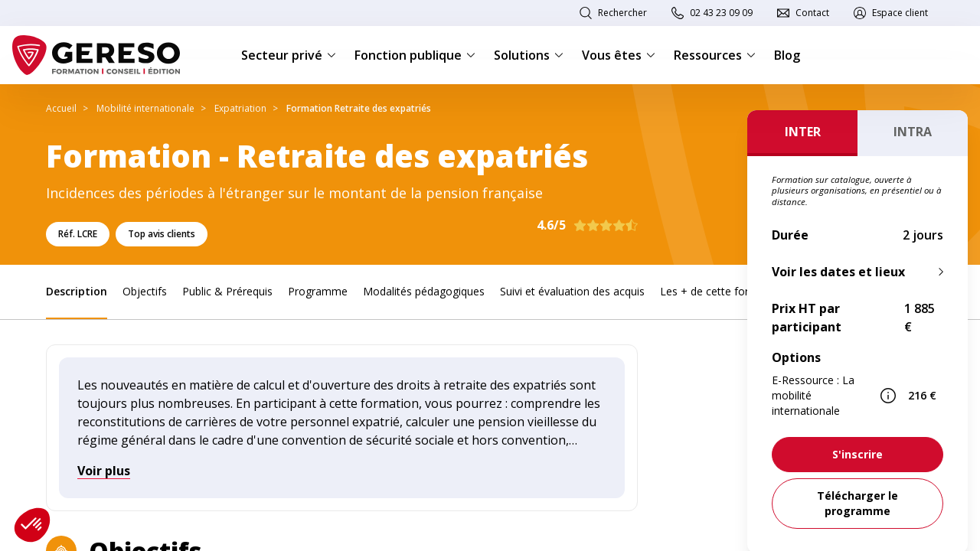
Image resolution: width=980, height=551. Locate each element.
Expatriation (240, 108)
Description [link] (77, 291)
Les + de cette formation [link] (722, 291)
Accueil (61, 108)
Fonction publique (415, 55)
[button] (32, 525)
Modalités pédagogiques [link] (424, 291)
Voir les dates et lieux (838, 272)
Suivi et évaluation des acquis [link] (572, 291)
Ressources (715, 55)
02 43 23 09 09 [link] (721, 13)
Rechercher (622, 13)
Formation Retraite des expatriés (359, 108)
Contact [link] (812, 13)
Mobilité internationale (145, 108)
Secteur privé (289, 55)
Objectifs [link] (145, 291)
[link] (857, 455)
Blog (787, 55)
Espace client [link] (900, 13)
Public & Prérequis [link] (227, 291)
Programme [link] (318, 291)
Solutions (529, 55)
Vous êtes (619, 55)
